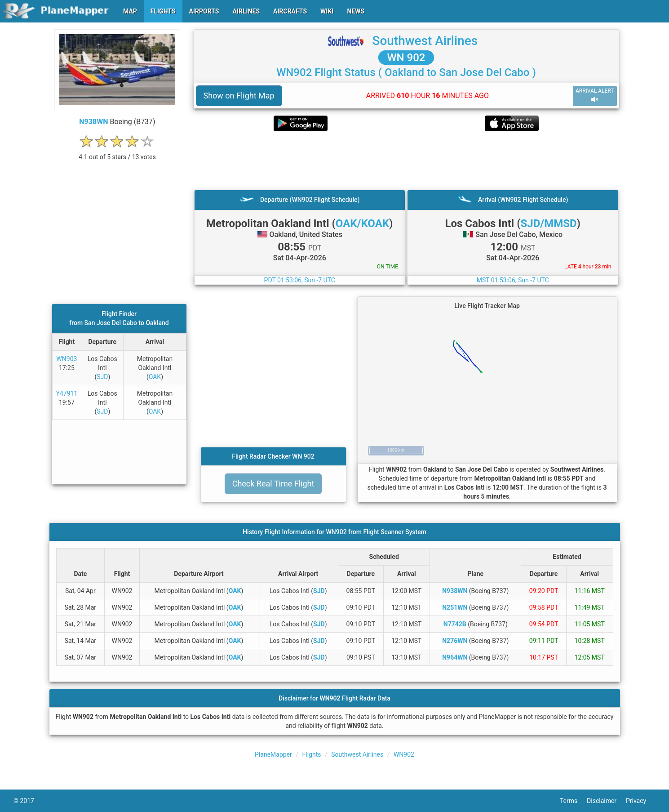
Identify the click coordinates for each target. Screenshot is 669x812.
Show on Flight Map (239, 96)
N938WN (93, 122)
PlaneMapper (273, 754)
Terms (573, 801)
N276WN (455, 641)
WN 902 (406, 58)
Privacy (641, 801)
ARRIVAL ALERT (595, 96)
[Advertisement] (406, 161)
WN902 (404, 754)
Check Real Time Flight (273, 484)
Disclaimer (606, 801)
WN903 (66, 359)
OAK (155, 377)
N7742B (455, 624)
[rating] (117, 152)
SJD (102, 377)
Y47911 (67, 393)
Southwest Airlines (425, 41)
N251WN (455, 607)
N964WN (455, 657)
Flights (312, 754)
